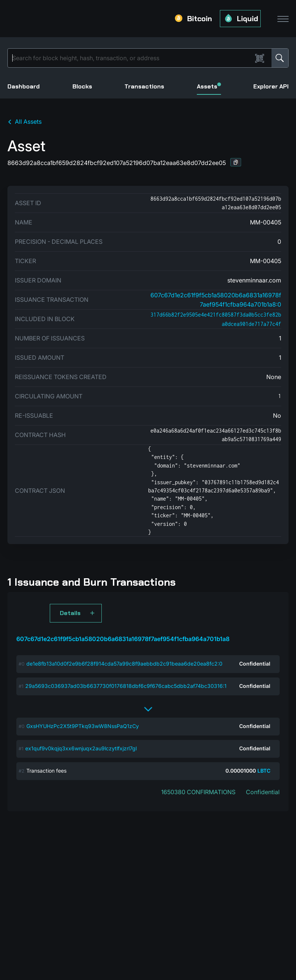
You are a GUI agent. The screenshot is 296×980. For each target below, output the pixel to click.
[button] (236, 162)
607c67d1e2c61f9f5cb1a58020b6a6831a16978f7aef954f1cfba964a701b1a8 (123, 639)
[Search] (131, 58)
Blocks (82, 86)
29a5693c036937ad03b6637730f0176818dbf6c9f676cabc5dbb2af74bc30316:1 (126, 686)
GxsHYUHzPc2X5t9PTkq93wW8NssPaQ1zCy (83, 726)
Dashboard (24, 86)
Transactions (144, 86)
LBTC (264, 771)
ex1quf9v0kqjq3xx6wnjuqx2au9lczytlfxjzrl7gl (81, 748)
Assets (209, 86)
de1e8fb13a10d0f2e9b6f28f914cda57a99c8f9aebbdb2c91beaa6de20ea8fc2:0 (124, 664)
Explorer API (271, 86)
